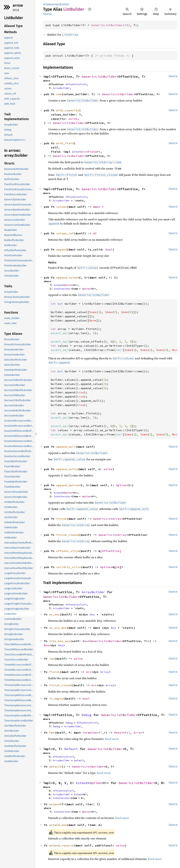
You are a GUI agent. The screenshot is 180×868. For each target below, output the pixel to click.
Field (92, 152)
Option (68, 285)
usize (73, 119)
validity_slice (69, 567)
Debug (87, 715)
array (55, 4)
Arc (83, 152)
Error (138, 733)
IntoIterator (62, 289)
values (62, 207)
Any (92, 614)
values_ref (65, 233)
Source (47, 14)
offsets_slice (68, 551)
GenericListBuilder (107, 25)
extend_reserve (62, 845)
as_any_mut (58, 628)
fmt (52, 733)
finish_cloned (68, 535)
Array (105, 672)
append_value (67, 277)
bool (109, 249)
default (55, 767)
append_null (66, 447)
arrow (18, 5)
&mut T (98, 207)
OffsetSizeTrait (76, 84)
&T (95, 233)
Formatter (91, 733)
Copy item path (90, 9)
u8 (118, 567)
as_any (54, 614)
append (62, 249)
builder (65, 4)
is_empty (56, 699)
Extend (58, 285)
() (128, 733)
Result (120, 733)
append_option (68, 485)
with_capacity (68, 110)
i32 (127, 25)
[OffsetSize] (111, 551)
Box (85, 641)
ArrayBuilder (61, 88)
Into (76, 152)
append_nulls (67, 469)
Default (71, 749)
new (59, 94)
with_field (65, 143)
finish (62, 519)
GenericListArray (107, 519)
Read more (112, 739)
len (52, 659)
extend (54, 804)
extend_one (58, 825)
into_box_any (60, 641)
